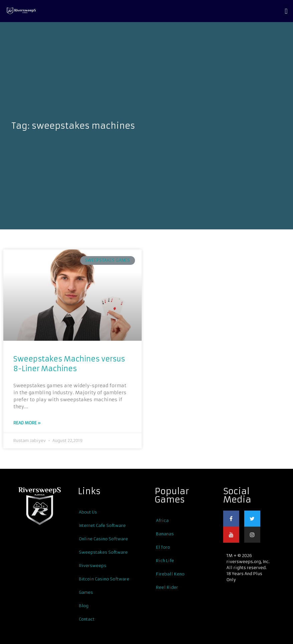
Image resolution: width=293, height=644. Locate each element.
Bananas (165, 533)
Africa (162, 520)
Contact (87, 619)
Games (86, 592)
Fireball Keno (170, 574)
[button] (286, 11)
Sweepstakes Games (107, 260)
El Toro (163, 547)
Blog (84, 605)
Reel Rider (167, 587)
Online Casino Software (103, 539)
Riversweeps (93, 565)
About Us (88, 512)
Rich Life (165, 560)
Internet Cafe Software (102, 525)
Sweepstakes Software (103, 552)
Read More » (27, 423)
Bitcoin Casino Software (104, 579)
